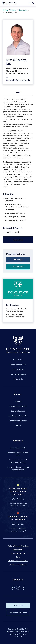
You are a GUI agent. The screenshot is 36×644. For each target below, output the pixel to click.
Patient (18, 401)
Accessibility (18, 550)
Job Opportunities (18, 374)
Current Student (18, 411)
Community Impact (18, 365)
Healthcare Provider (18, 421)
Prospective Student (18, 406)
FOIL (18, 557)
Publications (18, 240)
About (18, 92)
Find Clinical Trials (18, 448)
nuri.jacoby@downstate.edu (18, 80)
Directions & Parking (18, 613)
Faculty (13, 10)
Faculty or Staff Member (18, 416)
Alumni (18, 425)
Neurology (23, 10)
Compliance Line (18, 553)
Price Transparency (18, 564)
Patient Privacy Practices (18, 546)
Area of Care (18, 267)
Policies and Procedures (18, 561)
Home (6, 10)
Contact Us (18, 379)
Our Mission (18, 360)
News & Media (18, 369)
